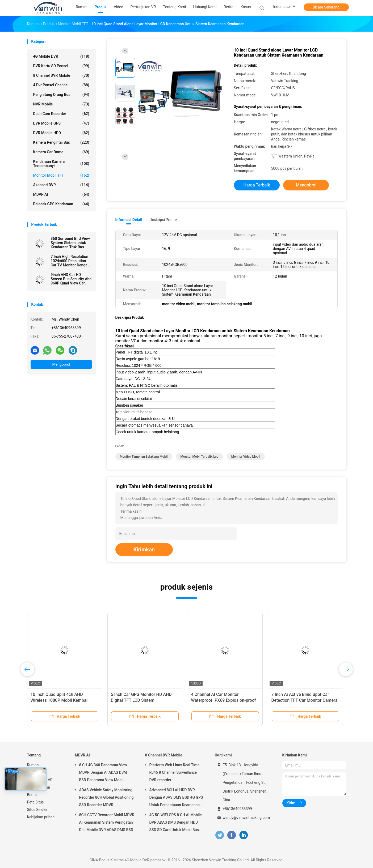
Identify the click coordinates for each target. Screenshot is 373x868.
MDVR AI (61, 194)
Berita (32, 795)
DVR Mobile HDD (61, 133)
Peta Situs (35, 802)
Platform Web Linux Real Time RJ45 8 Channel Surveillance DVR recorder (175, 772)
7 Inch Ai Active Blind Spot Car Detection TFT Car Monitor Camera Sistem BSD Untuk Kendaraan (305, 700)
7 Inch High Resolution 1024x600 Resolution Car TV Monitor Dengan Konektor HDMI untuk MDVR (70, 261)
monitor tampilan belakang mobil (144, 457)
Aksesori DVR (61, 185)
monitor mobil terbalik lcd (199, 457)
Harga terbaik (257, 185)
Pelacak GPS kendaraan (61, 204)
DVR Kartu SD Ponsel (61, 66)
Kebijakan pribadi (41, 817)
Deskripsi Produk (164, 220)
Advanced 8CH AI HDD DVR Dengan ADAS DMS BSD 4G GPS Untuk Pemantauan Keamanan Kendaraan (176, 798)
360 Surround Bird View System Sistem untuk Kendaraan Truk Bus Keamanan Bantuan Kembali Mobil (70, 243)
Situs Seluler (37, 810)
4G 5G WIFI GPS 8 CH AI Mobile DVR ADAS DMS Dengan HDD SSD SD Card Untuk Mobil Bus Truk (176, 823)
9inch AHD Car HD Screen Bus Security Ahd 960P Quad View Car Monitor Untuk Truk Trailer (71, 279)
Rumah (33, 765)
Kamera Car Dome (61, 152)
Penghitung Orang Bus (61, 95)
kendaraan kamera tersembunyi (61, 164)
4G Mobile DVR (61, 56)
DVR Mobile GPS (61, 123)
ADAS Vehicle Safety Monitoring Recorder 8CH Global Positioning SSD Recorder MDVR (106, 797)
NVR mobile (61, 104)
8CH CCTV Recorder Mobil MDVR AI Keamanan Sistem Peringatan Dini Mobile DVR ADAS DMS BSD (107, 822)
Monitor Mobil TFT (61, 175)
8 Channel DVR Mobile (61, 75)
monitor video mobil (246, 457)
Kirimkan (144, 550)
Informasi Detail (129, 220)
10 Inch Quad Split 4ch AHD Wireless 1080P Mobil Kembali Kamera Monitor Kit (60, 700)
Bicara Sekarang (326, 7)
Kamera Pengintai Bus (61, 142)
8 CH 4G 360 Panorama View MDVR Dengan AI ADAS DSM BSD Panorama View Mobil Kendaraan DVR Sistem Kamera (105, 773)
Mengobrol (61, 364)
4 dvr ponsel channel (61, 85)
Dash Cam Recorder (61, 114)
